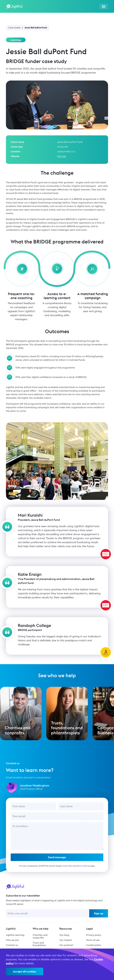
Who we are (12, 939)
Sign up (99, 912)
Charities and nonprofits (40, 935)
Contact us (12, 944)
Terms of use (93, 939)
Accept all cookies (25, 971)
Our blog (64, 934)
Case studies (14, 28)
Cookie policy (94, 944)
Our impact (66, 939)
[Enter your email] (48, 912)
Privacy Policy (67, 868)
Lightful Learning (15, 934)
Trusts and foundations (39, 943)
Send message (57, 860)
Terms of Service (83, 868)
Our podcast (66, 944)
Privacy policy (94, 934)
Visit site (62, 156)
